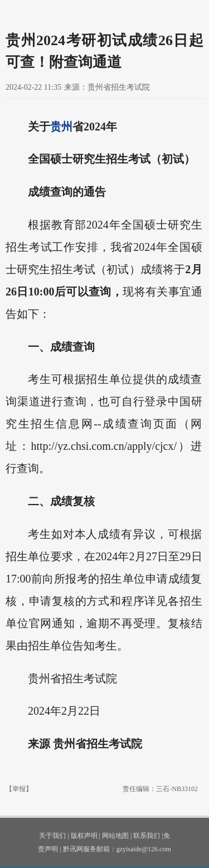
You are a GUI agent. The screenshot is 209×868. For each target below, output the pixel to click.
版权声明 (84, 836)
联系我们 (147, 836)
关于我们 (52, 836)
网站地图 (115, 836)
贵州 (61, 127)
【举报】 (19, 789)
